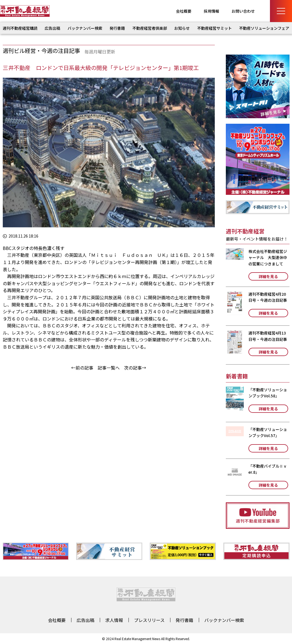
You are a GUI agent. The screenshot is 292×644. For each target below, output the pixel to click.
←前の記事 (82, 368)
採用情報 (211, 11)
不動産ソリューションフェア (264, 28)
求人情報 (114, 620)
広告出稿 (52, 28)
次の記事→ (135, 368)
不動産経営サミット (215, 28)
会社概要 (184, 11)
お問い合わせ (243, 11)
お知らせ (182, 28)
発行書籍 (117, 28)
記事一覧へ (109, 368)
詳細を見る (268, 276)
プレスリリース (149, 620)
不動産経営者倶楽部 (150, 28)
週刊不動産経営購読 (20, 28)
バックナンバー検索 (85, 28)
